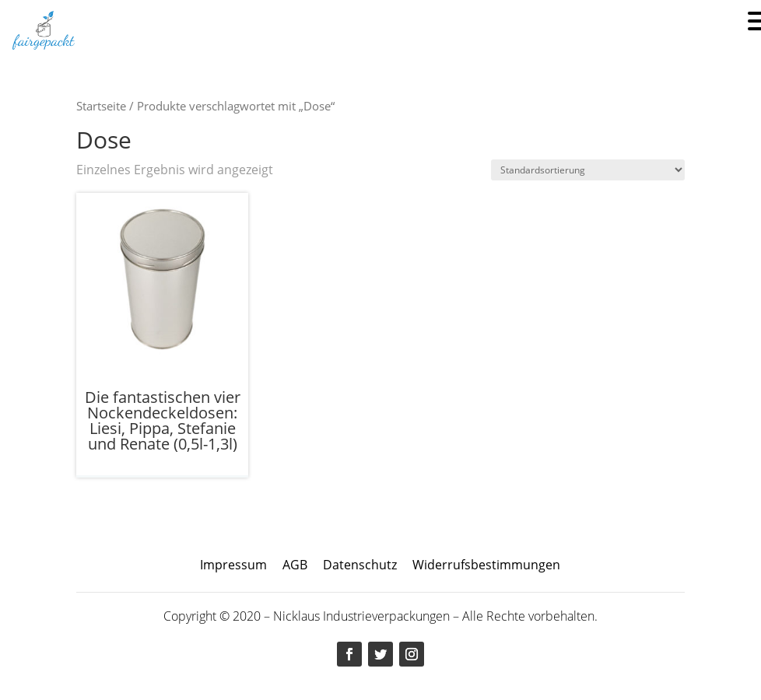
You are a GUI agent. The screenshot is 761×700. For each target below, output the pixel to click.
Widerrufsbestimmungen (486, 565)
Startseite (101, 106)
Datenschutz (360, 565)
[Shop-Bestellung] (588, 170)
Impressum (233, 565)
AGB (295, 565)
